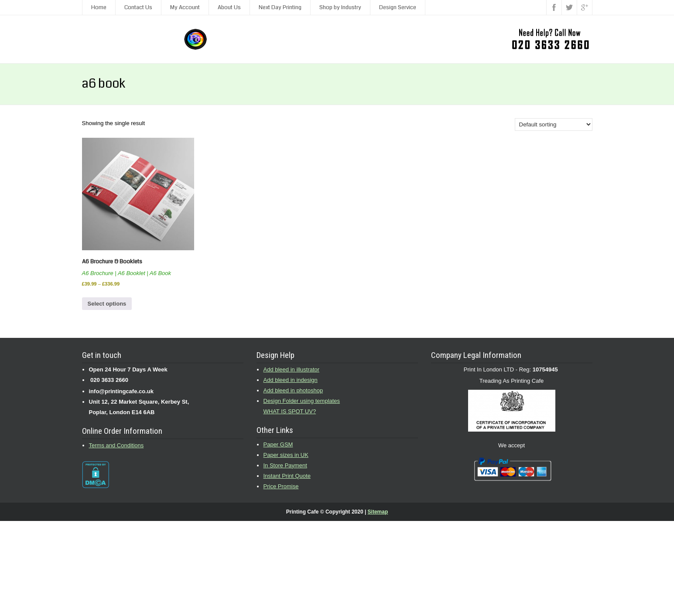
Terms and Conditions (116, 445)
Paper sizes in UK (286, 455)
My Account (185, 7)
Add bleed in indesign (291, 380)
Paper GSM (278, 444)
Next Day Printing (280, 7)
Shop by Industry (340, 7)
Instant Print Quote (287, 476)
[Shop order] (554, 124)
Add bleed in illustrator (292, 369)
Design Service (398, 7)
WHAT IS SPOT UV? (290, 411)
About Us (229, 7)
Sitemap (378, 512)
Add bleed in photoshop (293, 390)
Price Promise (281, 486)
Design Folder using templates (302, 401)
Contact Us (138, 7)
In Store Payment (285, 465)
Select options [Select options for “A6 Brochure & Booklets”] (107, 304)
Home (99, 7)
